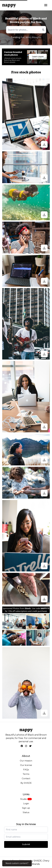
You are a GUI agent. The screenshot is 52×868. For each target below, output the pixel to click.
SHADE (38, 861)
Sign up (26, 808)
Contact (26, 778)
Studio (24, 799)
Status (26, 812)
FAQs (26, 770)
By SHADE (26, 783)
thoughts (36, 37)
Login (26, 803)
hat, (23, 37)
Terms (26, 774)
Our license (26, 765)
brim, (28, 37)
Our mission (26, 761)
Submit (26, 844)
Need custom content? (17, 863)
